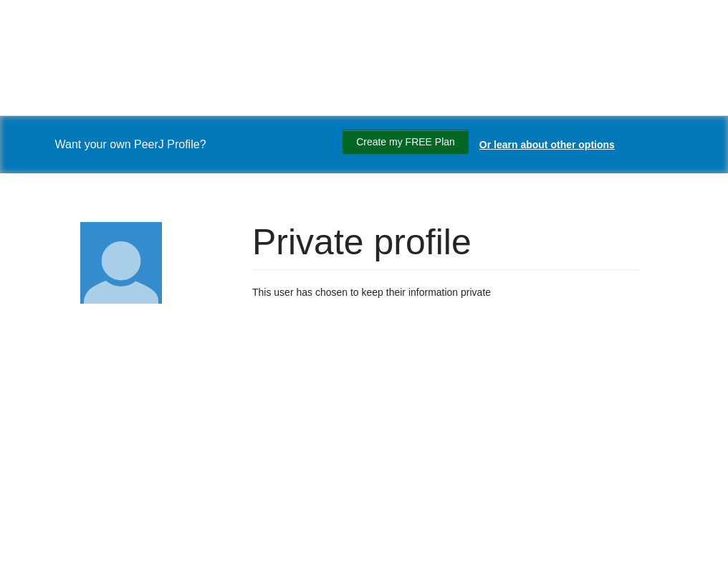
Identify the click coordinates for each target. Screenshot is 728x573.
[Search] (29, 447)
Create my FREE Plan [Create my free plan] (406, 142)
